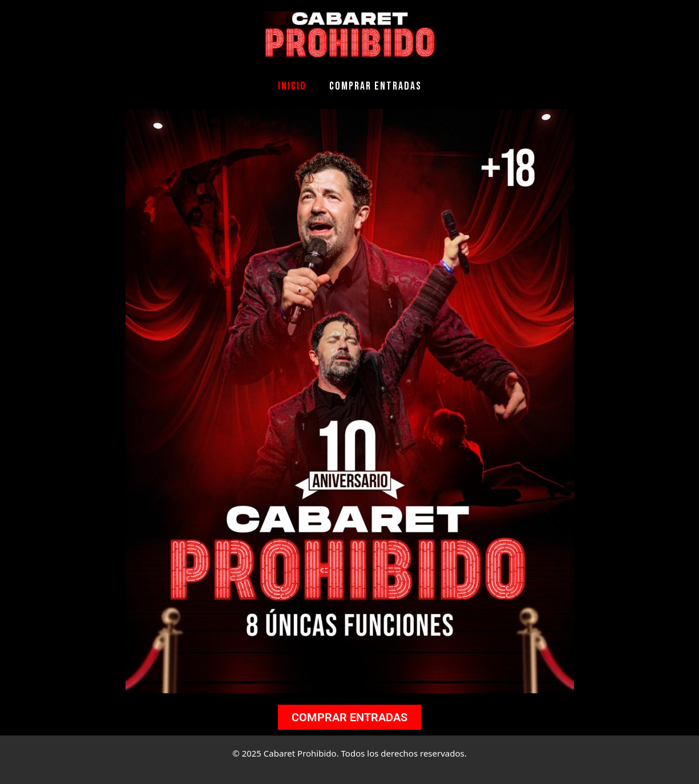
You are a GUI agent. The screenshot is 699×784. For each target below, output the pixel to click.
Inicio (292, 86)
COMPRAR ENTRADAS (375, 86)
